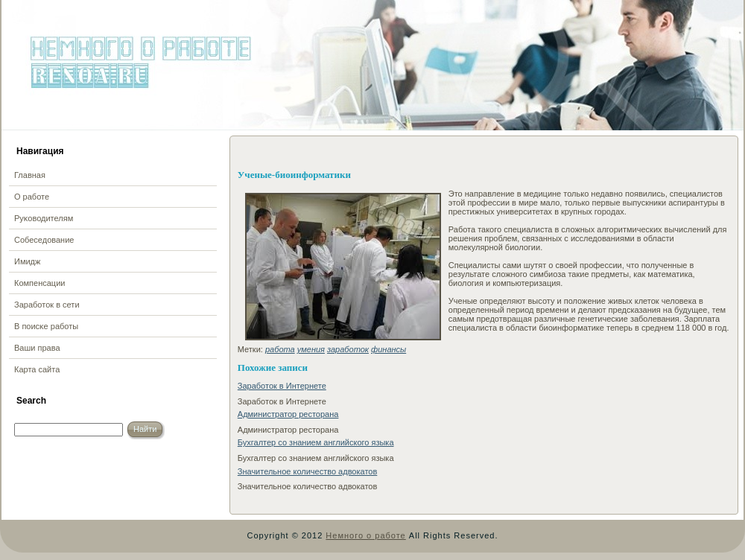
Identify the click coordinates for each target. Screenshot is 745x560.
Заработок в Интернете (282, 386)
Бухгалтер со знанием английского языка (316, 442)
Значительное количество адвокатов (308, 471)
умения (311, 349)
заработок (348, 349)
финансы (389, 349)
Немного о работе (365, 535)
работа (280, 349)
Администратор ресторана (288, 414)
